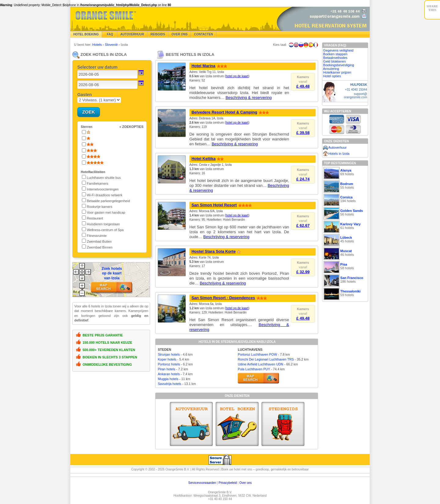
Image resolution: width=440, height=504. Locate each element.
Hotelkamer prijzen (337, 72)
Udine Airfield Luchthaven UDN (260, 364)
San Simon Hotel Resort (214, 205)
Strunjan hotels (169, 354)
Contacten (204, 34)
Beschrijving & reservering (249, 98)
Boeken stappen (335, 54)
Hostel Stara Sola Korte (214, 251)
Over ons (246, 483)
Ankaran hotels (169, 374)
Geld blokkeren (335, 61)
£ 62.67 (303, 225)
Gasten (84, 95)
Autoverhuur (132, 34)
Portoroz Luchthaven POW (257, 354)
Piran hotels (166, 369)
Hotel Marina (204, 66)
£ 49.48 (303, 86)
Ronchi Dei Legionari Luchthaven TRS (266, 359)
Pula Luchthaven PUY (254, 369)
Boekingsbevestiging (339, 65)
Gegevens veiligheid (338, 50)
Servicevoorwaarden (202, 483)
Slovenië (112, 45)
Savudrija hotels (169, 384)
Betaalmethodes (335, 58)
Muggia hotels (168, 379)
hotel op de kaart (237, 76)
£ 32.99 (303, 272)
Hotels (97, 45)
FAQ (110, 34)
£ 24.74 (303, 179)
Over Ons (180, 34)
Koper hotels (167, 359)
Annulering (331, 69)
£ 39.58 (303, 133)
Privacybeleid (228, 483)
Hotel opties (332, 76)
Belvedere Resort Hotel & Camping (224, 112)
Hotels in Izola (339, 154)
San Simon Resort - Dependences (223, 298)
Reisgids (158, 34)
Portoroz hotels (169, 364)
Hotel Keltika (204, 159)
